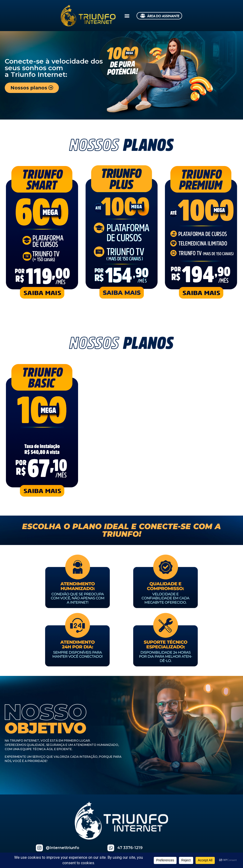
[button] (127, 16)
